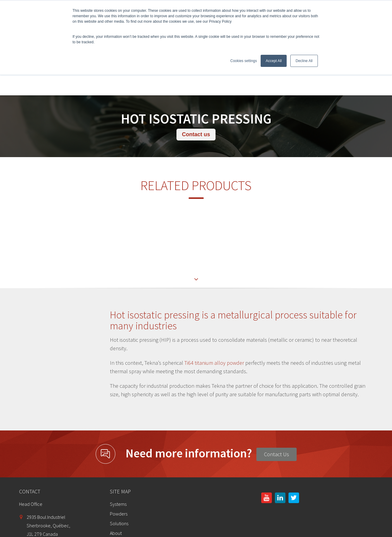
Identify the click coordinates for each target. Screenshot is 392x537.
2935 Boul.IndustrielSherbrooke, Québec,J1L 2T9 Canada (48, 466)
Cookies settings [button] (244, 61)
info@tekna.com (43, 494)
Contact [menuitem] (118, 493)
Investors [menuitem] (119, 483)
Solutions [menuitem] (119, 464)
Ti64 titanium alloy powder (215, 303)
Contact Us (277, 395)
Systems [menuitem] (118, 444)
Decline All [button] (304, 61)
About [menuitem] (116, 473)
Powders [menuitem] (119, 454)
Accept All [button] (274, 61)
